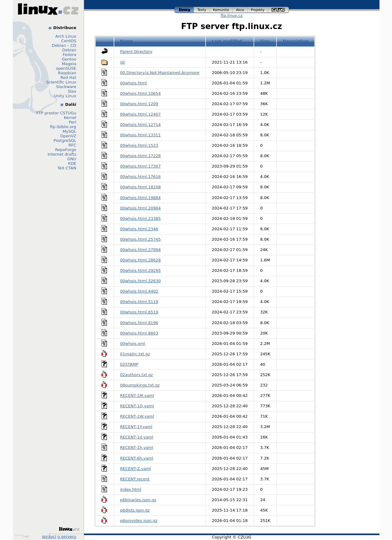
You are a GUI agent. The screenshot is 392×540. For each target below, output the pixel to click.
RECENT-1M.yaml (137, 396)
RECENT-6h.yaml (137, 458)
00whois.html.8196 (139, 323)
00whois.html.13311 (140, 135)
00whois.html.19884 (140, 198)
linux (184, 10)
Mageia (69, 64)
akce (240, 10)
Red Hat (68, 78)
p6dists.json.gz (135, 510)
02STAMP (129, 364)
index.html (131, 489)
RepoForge (66, 150)
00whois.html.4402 (139, 291)
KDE (72, 163)
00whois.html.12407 (140, 114)
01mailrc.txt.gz (135, 354)
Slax (72, 91)
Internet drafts (62, 154)
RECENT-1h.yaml (137, 448)
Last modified (227, 41)
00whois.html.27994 (140, 250)
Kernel (70, 118)
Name (126, 41)
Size (265, 41)
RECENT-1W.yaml (137, 416)
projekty (258, 10)
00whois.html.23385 (140, 218)
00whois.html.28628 (140, 260)
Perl (72, 122)
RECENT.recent (135, 479)
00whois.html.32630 (140, 281)
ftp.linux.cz (231, 15)
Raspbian (67, 73)
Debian (69, 50)
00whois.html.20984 (140, 208)
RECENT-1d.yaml (137, 437)
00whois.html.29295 (140, 270)
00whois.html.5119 (139, 302)
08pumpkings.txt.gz (140, 385)
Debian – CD (64, 45)
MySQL (70, 131)
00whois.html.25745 (140, 239)
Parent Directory (136, 52)
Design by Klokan (22, 536)
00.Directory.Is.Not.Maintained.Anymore (160, 73)
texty (202, 10)
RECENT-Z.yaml (136, 469)
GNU (72, 159)
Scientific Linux (61, 82)
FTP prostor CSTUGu (56, 113)
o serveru (67, 536)
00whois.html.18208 (140, 187)
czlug (279, 10)
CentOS (69, 41)
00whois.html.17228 (140, 156)
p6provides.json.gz (139, 521)
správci (49, 536)
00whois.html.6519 (139, 312)
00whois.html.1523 (139, 145)
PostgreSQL (65, 141)
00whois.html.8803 (139, 333)
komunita (221, 10)
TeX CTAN (67, 168)
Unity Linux (65, 96)
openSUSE (66, 68)
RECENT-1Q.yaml (137, 406)
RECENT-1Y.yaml (136, 427)
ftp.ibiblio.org (63, 127)
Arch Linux (66, 36)
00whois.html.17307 (140, 166)
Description (296, 41)
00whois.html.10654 (140, 93)
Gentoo (69, 59)
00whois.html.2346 (139, 229)
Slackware (66, 87)
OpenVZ (68, 136)
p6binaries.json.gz (138, 500)
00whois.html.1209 (139, 104)
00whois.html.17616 (140, 177)
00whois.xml (133, 344)
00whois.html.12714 (140, 125)
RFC (72, 145)
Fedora (69, 55)
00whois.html (134, 83)
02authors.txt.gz (136, 375)
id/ (123, 62)
